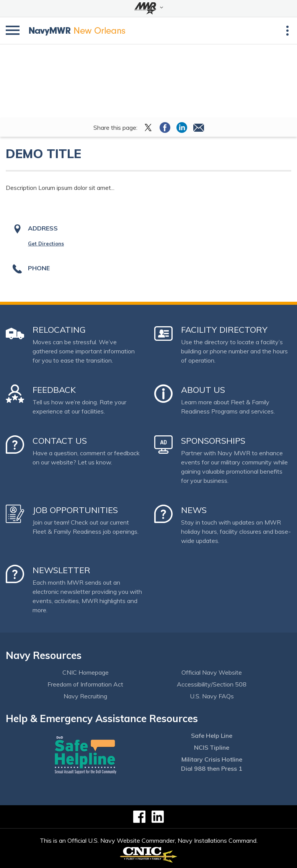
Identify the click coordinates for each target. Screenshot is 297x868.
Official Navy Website (212, 672)
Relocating (59, 330)
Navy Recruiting (85, 696)
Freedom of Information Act (85, 684)
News (194, 510)
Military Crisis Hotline (212, 759)
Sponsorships (213, 441)
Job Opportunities (75, 510)
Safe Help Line (212, 736)
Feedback (54, 390)
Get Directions (46, 244)
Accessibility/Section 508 (212, 684)
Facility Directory (224, 330)
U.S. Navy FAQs (212, 696)
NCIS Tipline (212, 747)
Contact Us (60, 441)
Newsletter (61, 570)
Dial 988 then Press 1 (212, 768)
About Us (203, 390)
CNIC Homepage (86, 672)
